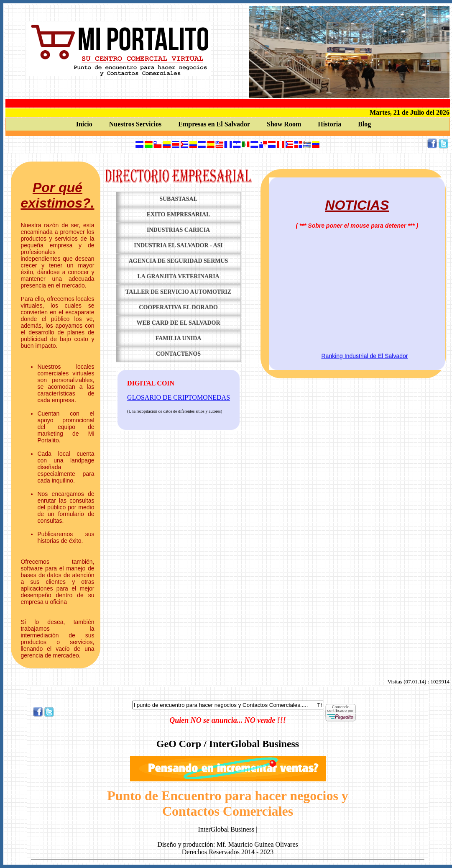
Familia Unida (179, 338)
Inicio (84, 124)
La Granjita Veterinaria (178, 276)
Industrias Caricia (178, 230)
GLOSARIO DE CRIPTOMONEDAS (179, 397)
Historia (329, 124)
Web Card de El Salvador (179, 323)
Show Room (284, 124)
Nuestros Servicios (135, 124)
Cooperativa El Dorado (178, 307)
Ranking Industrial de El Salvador (365, 358)
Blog (364, 124)
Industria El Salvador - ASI (178, 245)
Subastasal (178, 199)
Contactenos (178, 354)
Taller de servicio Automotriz (178, 292)
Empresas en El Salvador (214, 124)
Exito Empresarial (179, 214)
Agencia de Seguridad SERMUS (179, 261)
